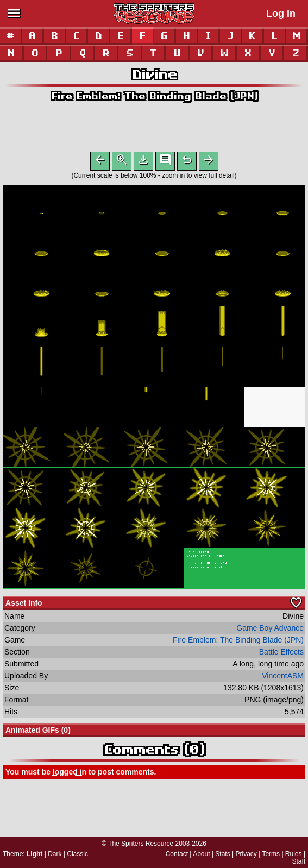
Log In (281, 14)
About (201, 854)
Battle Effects (281, 654)
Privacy (246, 854)
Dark (55, 854)
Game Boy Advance (270, 630)
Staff (299, 861)
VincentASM (283, 678)
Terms (271, 854)
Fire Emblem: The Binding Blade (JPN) (154, 96)
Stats (222, 854)
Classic (77, 854)
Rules (294, 854)
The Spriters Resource (141, 844)
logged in (70, 774)
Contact (177, 854)
